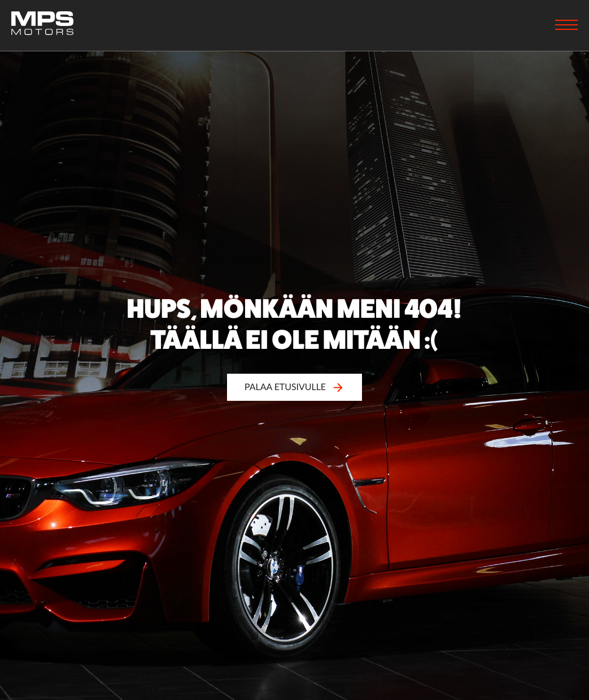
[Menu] (566, 26)
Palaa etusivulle (294, 387)
